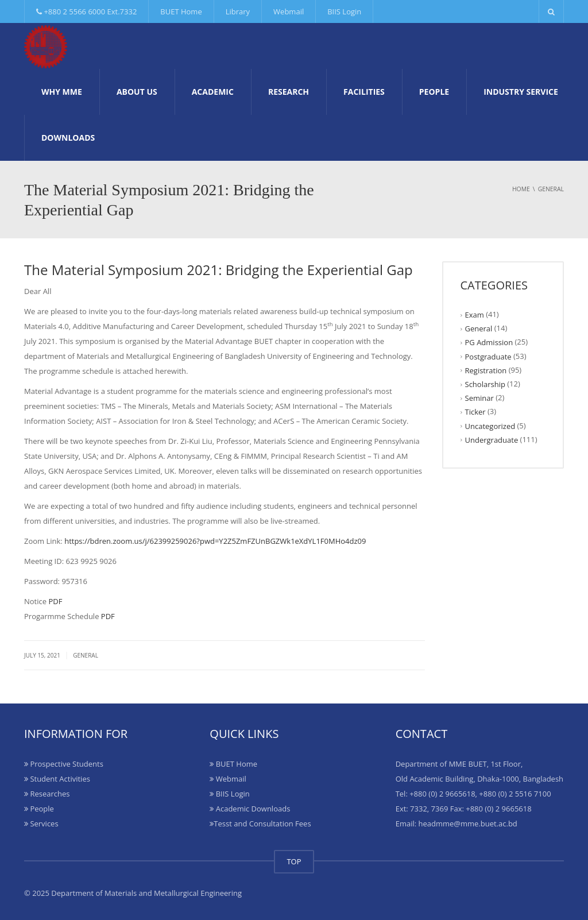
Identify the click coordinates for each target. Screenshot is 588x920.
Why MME (62, 92)
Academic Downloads (250, 809)
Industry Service (521, 92)
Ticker (475, 412)
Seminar (479, 398)
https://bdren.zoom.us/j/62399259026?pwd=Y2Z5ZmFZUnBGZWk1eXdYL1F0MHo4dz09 (215, 541)
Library (238, 11)
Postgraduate (488, 356)
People (434, 92)
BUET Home (181, 11)
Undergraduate (492, 440)
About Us (137, 92)
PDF (55, 601)
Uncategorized (490, 426)
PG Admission (489, 342)
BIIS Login (344, 11)
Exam (475, 315)
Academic (213, 92)
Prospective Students (64, 764)
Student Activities (57, 779)
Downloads (68, 138)
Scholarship (485, 384)
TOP (294, 861)
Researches (47, 794)
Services (41, 824)
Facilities (364, 92)
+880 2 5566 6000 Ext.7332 (86, 11)
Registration (486, 370)
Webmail (289, 11)
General (86, 655)
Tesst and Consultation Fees (260, 824)
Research (289, 92)
